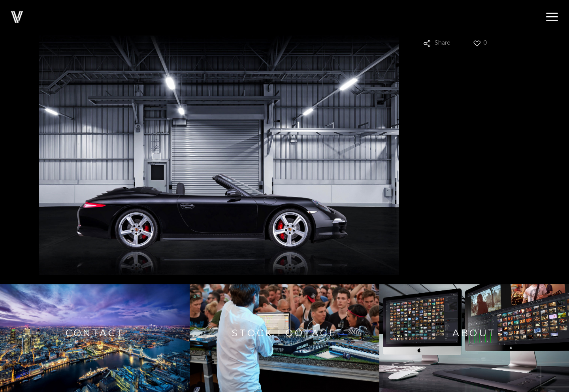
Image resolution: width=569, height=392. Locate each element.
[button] (552, 17)
